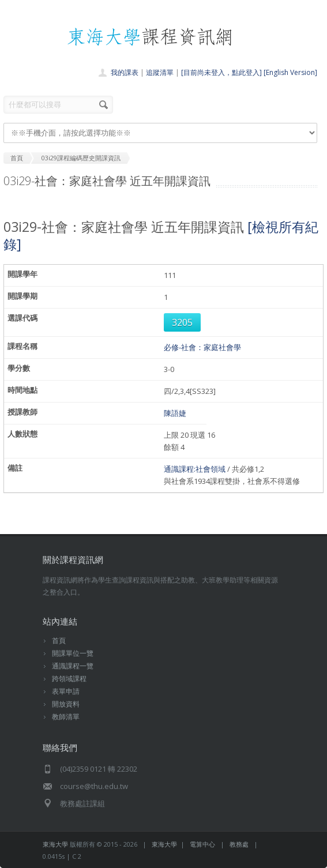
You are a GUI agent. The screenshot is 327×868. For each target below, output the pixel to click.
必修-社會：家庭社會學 (202, 347)
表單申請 (66, 691)
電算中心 (202, 844)
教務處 (239, 844)
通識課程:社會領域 (195, 469)
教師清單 (66, 717)
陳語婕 (175, 413)
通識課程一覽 (73, 666)
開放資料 (66, 704)
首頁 (59, 640)
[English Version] (290, 72)
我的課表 (125, 72)
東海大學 (55, 844)
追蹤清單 (160, 72)
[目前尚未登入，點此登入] (221, 72)
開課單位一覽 (73, 653)
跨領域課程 (69, 679)
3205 (182, 322)
